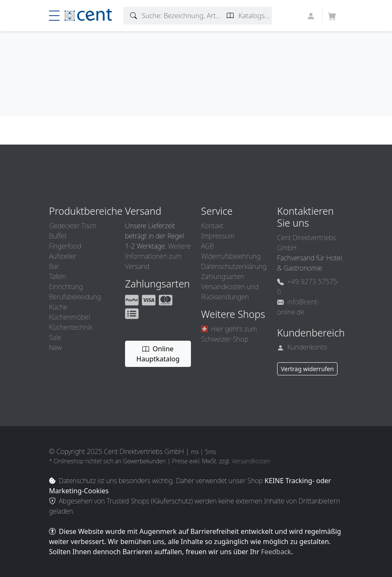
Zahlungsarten (223, 276)
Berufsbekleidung (75, 297)
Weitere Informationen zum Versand (158, 256)
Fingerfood (65, 246)
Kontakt (212, 226)
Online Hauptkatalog (158, 354)
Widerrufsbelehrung (231, 256)
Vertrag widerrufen (307, 369)
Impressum (218, 236)
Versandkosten (251, 461)
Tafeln (57, 276)
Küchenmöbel (69, 317)
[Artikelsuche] (134, 16)
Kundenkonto (302, 347)
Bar (54, 266)
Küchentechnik (71, 327)
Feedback (276, 552)
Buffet (58, 236)
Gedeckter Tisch (73, 226)
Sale (55, 337)
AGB (207, 246)
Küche (58, 307)
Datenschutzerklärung (234, 266)
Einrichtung (66, 287)
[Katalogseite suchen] (230, 16)
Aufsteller (63, 256)
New (55, 347)
